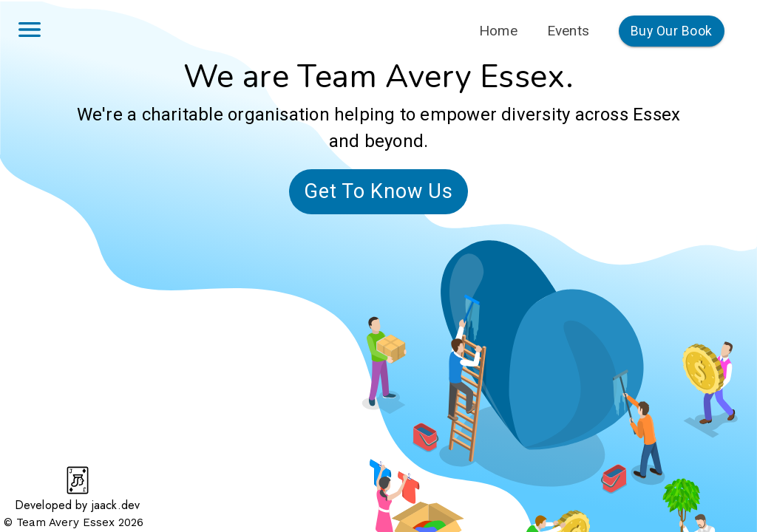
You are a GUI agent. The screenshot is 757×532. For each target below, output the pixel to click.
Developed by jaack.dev (77, 505)
